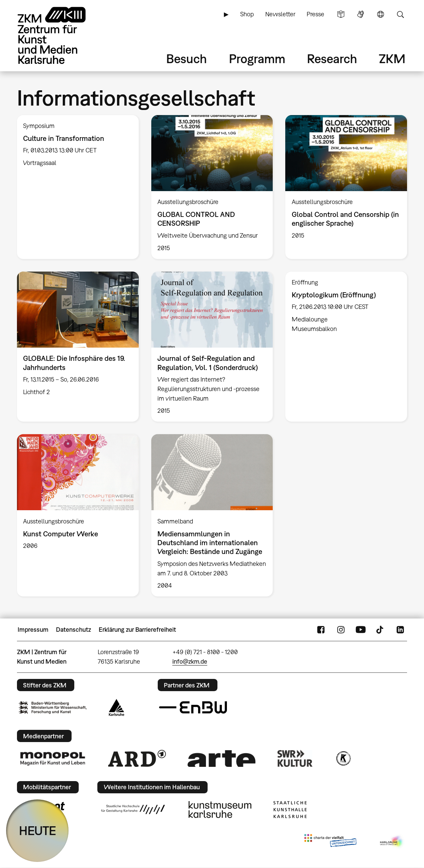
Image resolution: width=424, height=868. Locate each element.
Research (332, 59)
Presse (315, 14)
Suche (400, 14)
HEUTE (37, 830)
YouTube (361, 630)
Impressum (33, 630)
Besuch (187, 59)
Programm (257, 59)
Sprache (381, 14)
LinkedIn (400, 630)
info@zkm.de (190, 661)
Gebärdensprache (361, 14)
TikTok (381, 630)
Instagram (341, 630)
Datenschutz (73, 630)
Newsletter (280, 14)
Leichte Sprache (341, 14)
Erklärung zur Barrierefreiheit (137, 630)
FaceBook (321, 630)
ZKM (392, 59)
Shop (247, 14)
